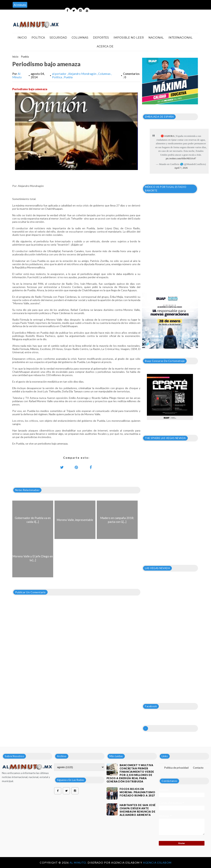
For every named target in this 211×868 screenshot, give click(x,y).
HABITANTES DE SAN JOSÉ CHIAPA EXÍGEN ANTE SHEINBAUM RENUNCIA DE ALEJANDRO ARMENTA (138, 810)
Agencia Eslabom (157, 863)
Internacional (180, 38)
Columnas (80, 38)
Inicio (22, 38)
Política (38, 38)
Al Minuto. (79, 863)
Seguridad (58, 38)
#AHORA (169, 136)
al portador (60, 74)
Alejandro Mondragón (83, 74)
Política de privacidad (176, 768)
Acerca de (105, 46)
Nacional (156, 38)
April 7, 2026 (181, 168)
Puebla (25, 57)
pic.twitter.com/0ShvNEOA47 (181, 158)
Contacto (198, 768)
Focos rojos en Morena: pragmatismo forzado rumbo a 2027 (137, 792)
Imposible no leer (129, 38)
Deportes (101, 38)
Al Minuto (17, 75)
